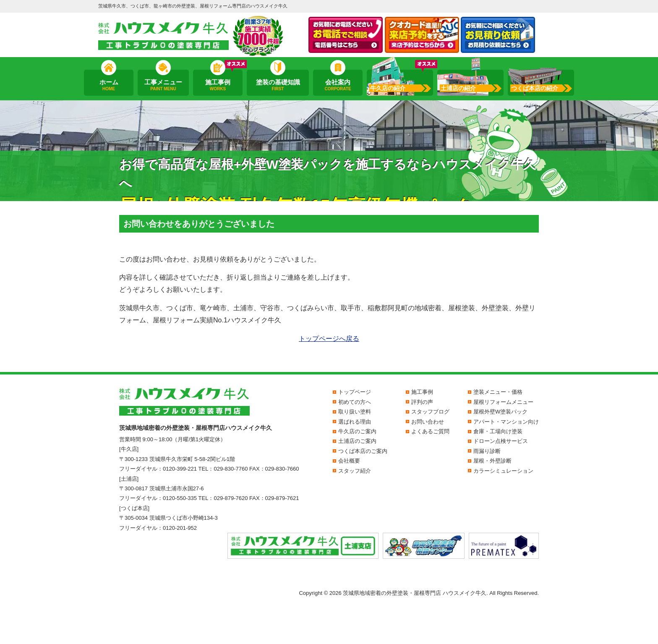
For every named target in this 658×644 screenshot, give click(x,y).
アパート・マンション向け (506, 422)
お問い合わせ (428, 422)
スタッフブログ (430, 412)
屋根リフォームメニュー (503, 402)
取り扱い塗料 (355, 412)
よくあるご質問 (430, 431)
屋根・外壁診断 (492, 461)
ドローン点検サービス (501, 441)
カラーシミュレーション (503, 471)
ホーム (109, 85)
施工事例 (218, 85)
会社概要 (349, 461)
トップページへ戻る (329, 339)
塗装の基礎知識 (278, 85)
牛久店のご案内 (357, 431)
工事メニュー (163, 85)
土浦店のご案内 (357, 441)
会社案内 (338, 85)
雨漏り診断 (487, 451)
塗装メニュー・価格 (498, 392)
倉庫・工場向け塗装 (498, 431)
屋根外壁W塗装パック (500, 412)
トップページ (355, 392)
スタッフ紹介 (355, 471)
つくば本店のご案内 (363, 451)
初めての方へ (355, 402)
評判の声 (422, 402)
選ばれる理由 (355, 422)
